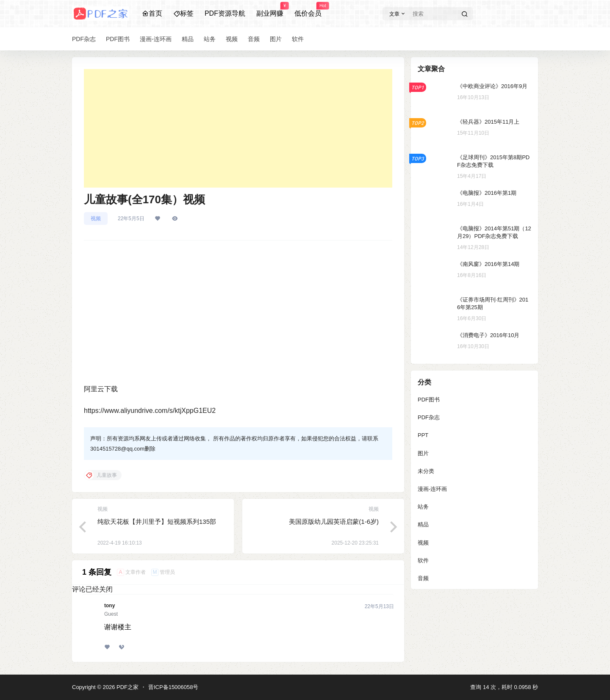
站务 (423, 507)
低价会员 (308, 10)
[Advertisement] (238, 128)
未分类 (426, 471)
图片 (423, 453)
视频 (96, 219)
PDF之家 (127, 687)
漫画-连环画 (432, 489)
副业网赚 (270, 10)
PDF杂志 (429, 417)
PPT (423, 435)
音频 (423, 578)
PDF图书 (429, 400)
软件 (423, 560)
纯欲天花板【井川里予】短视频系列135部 (157, 522)
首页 (152, 13)
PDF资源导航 (225, 13)
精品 (423, 524)
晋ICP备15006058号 (173, 687)
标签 (183, 13)
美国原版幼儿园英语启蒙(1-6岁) (334, 522)
